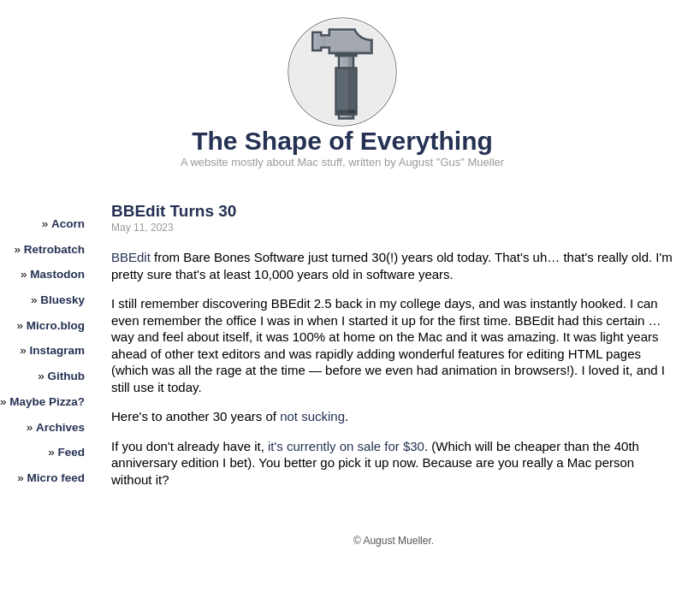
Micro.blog (56, 326)
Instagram (58, 350)
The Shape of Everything (342, 141)
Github (67, 376)
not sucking (312, 416)
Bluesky (62, 300)
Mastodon (57, 274)
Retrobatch (54, 249)
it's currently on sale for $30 (346, 446)
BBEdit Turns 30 (174, 211)
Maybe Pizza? (47, 402)
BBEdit (131, 257)
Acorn (68, 224)
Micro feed (56, 478)
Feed (72, 452)
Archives (60, 427)
